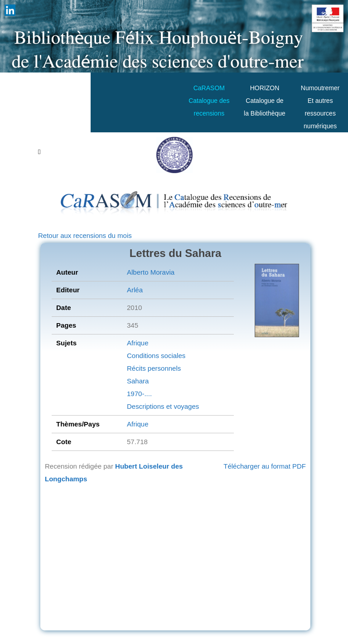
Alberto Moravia (151, 272)
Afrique (138, 343)
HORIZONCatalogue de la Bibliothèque (265, 101)
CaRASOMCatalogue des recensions (209, 101)
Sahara (138, 381)
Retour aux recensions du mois (85, 235)
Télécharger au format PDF (265, 466)
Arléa (135, 290)
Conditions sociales (156, 356)
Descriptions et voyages (163, 406)
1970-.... (139, 394)
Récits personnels (154, 368)
